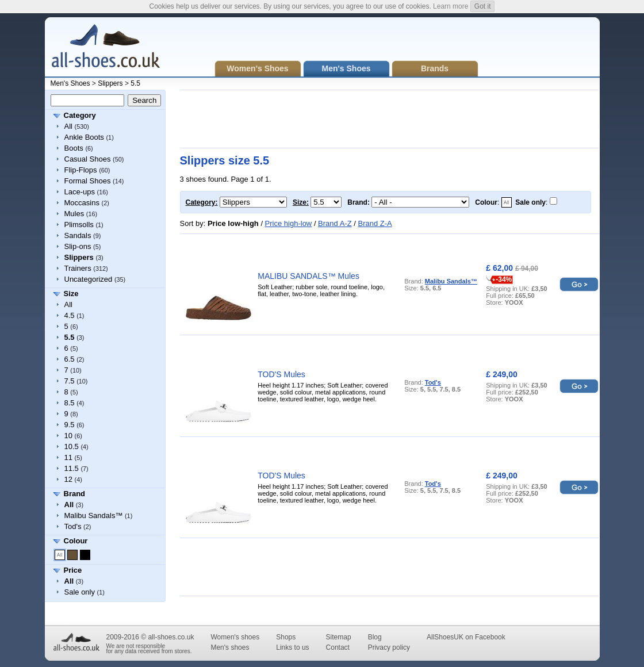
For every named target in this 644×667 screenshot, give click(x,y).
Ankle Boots (84, 137)
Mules (74, 214)
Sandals (78, 235)
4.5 (70, 315)
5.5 (135, 83)
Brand (75, 494)
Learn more (451, 6)
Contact (338, 647)
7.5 (70, 381)
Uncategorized (89, 279)
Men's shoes (230, 647)
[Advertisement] (389, 119)
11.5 (72, 468)
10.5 (72, 446)
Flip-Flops (81, 170)
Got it (483, 6)
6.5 (70, 359)
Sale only (80, 592)
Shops (286, 637)
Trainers (78, 268)
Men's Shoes (70, 83)
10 (68, 436)
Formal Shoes (88, 181)
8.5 (70, 403)
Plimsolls (79, 225)
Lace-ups (80, 192)
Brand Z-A (375, 223)
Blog (375, 637)
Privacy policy (389, 647)
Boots (74, 148)
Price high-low (289, 223)
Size (71, 294)
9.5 (70, 425)
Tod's (73, 526)
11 (68, 457)
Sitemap (339, 637)
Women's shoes (235, 637)
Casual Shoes (88, 159)
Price (73, 570)
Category (80, 115)
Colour (76, 541)
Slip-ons (78, 246)
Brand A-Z (335, 223)
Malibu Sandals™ (94, 515)
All (68, 126)
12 (68, 479)
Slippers (110, 83)
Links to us (292, 647)
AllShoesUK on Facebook (466, 637)
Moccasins (82, 203)
